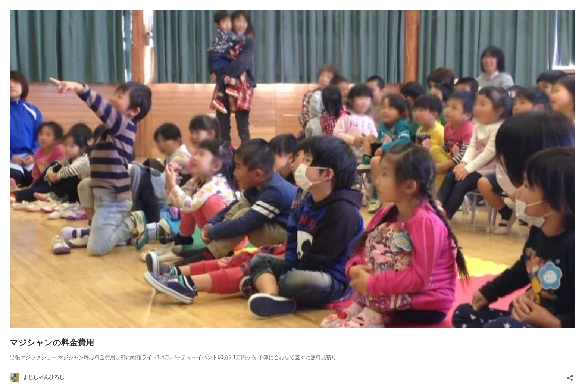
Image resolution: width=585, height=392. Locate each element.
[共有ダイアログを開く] (570, 375)
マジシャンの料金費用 (52, 343)
